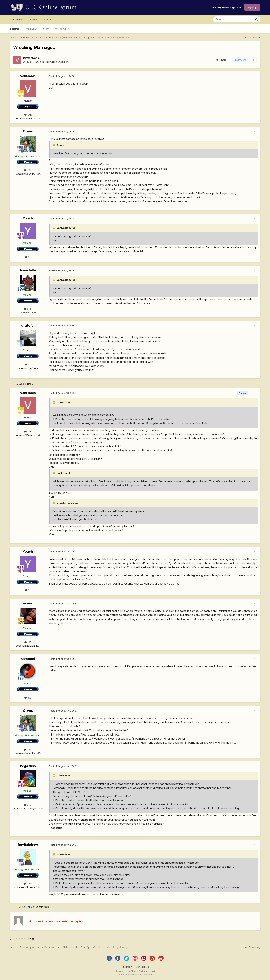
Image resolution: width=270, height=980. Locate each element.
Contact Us (142, 967)
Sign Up (252, 7)
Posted (62, 76)
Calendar (31, 29)
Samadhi (28, 659)
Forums (15, 29)
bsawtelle (28, 270)
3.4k (28, 884)
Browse (17, 21)
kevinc (28, 603)
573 (28, 309)
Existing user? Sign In (226, 8)
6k (28, 257)
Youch (28, 218)
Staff (46, 29)
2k (28, 364)
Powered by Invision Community (135, 975)
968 (28, 805)
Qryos (28, 131)
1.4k (28, 115)
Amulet (26, 907)
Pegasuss (28, 766)
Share (221, 60)
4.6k (28, 170)
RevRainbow (28, 845)
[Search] (233, 19)
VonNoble (33, 58)
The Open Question (57, 62)
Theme (127, 967)
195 (28, 642)
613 (28, 698)
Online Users (63, 29)
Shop (47, 19)
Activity (33, 19)
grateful (28, 325)
